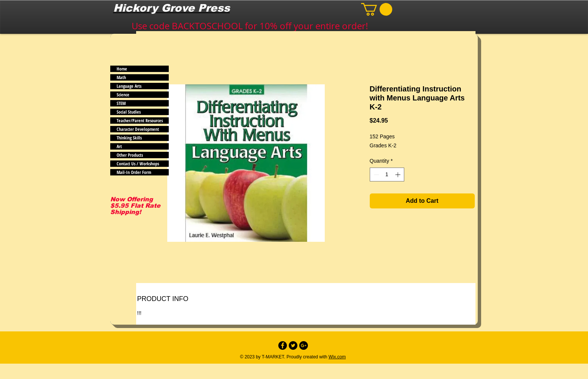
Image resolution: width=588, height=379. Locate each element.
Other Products (130, 155)
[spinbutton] (387, 175)
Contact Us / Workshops (138, 164)
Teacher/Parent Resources (140, 121)
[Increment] (398, 175)
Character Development (138, 129)
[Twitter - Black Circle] (293, 345)
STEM (121, 103)
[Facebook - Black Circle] (283, 345)
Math (121, 77)
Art (119, 146)
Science (123, 95)
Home (122, 69)
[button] (377, 9)
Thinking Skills (129, 138)
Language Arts (129, 86)
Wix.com (337, 357)
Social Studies (129, 112)
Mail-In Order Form (134, 172)
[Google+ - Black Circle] (304, 345)
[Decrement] (376, 175)
